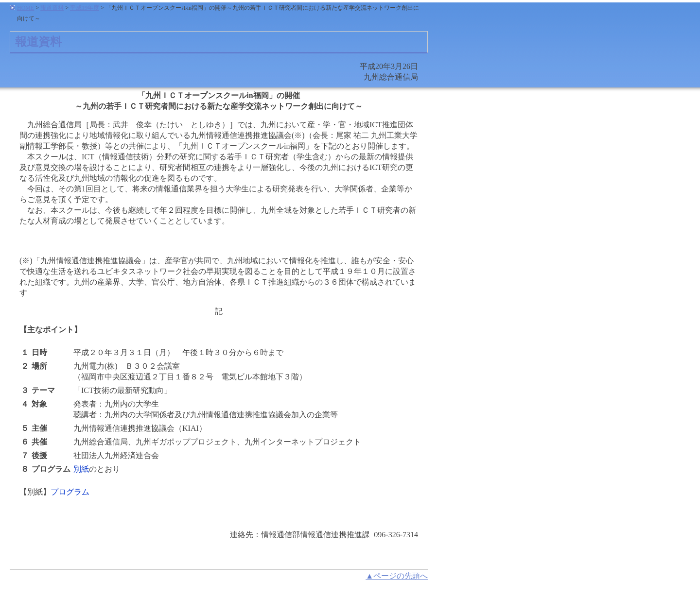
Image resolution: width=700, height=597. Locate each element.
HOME (26, 8)
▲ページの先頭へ (397, 576)
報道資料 (52, 8)
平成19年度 (85, 8)
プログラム (70, 492)
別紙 (81, 469)
